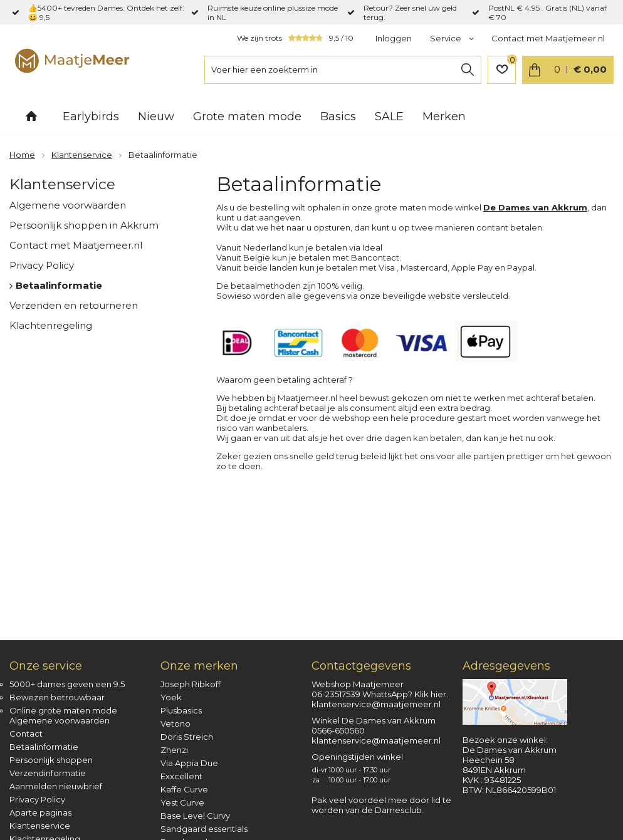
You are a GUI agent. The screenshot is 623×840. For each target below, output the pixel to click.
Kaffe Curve (184, 789)
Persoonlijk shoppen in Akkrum (84, 225)
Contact (26, 734)
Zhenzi (174, 750)
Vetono (175, 723)
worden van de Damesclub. (368, 810)
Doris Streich (187, 737)
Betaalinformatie (59, 285)
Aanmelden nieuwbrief (56, 786)
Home (31, 116)
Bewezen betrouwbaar (57, 697)
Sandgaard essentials (204, 829)
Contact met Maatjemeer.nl (548, 38)
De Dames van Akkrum (535, 207)
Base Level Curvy (195, 816)
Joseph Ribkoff (191, 684)
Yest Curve (182, 802)
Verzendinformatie (48, 773)
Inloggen (394, 38)
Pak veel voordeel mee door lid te (381, 800)
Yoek (171, 697)
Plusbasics (181, 710)
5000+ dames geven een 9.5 (67, 684)
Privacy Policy (42, 265)
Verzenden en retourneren (74, 305)
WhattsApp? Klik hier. (405, 694)
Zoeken (467, 70)
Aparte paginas (40, 812)
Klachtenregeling (51, 325)
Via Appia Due (189, 763)
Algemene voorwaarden (68, 205)
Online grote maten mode (63, 710)
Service (447, 38)
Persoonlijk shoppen (51, 760)
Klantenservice (62, 184)
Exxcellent (181, 776)
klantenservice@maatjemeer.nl (376, 704)
